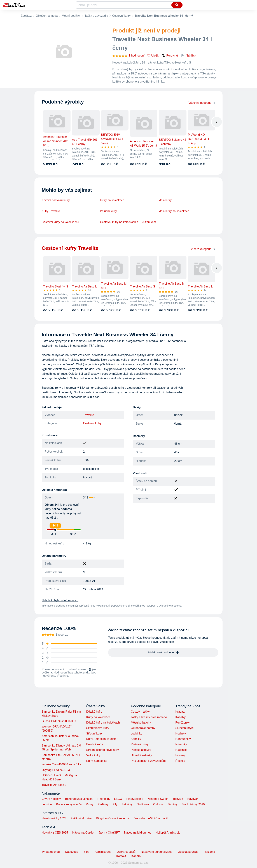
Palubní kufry (108, 211)
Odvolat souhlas (188, 852)
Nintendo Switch (158, 799)
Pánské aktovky (141, 750)
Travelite (89, 415)
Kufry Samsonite (97, 761)
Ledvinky (136, 734)
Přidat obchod (51, 852)
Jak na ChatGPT (109, 833)
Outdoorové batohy (143, 728)
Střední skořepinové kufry (102, 750)
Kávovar (193, 799)
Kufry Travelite (51, 211)
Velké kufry (93, 755)
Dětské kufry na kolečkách (103, 723)
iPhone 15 (103, 799)
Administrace (103, 852)
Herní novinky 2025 (54, 818)
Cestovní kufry (121, 16)
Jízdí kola (143, 804)
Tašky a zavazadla (96, 16)
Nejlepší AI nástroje (168, 833)
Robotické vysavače (69, 804)
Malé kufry (165, 200)
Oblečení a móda (47, 16)
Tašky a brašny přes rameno (149, 717)
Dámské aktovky (141, 755)
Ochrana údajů (126, 852)
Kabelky (136, 739)
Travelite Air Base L (54, 785)
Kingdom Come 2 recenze (113, 818)
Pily (115, 804)
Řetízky (180, 761)
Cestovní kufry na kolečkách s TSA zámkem (128, 222)
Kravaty (180, 712)
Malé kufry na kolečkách (174, 211)
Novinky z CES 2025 (55, 833)
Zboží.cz (26, 16)
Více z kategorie (203, 249)
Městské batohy (141, 723)
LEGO (118, 799)
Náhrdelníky (183, 739)
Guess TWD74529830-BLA (59, 721)
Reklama (209, 852)
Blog (87, 852)
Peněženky (182, 723)
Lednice (47, 804)
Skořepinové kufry (98, 728)
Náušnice (181, 750)
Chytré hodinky (51, 799)
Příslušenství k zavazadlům (148, 761)
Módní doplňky (71, 16)
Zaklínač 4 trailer (81, 818)
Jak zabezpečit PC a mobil (151, 818)
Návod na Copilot (83, 833)
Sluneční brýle (184, 728)
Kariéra (136, 856)
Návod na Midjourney (138, 833)
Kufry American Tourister (102, 739)
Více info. (63, 676)
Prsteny (180, 755)
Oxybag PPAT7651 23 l (56, 770)
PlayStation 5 (135, 799)
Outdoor (158, 804)
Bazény (173, 804)
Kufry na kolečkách (112, 200)
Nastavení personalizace (157, 852)
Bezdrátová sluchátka (79, 799)
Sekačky (127, 804)
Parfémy (103, 804)
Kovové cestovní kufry (56, 200)
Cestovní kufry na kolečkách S (61, 222)
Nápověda (72, 852)
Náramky (181, 744)
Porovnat (170, 55)
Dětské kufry (94, 712)
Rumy (90, 804)
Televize (178, 799)
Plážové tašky (140, 744)
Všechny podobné (202, 103)
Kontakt (121, 856)
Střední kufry (94, 734)
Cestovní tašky (140, 712)
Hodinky (181, 734)
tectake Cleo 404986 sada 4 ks (61, 764)
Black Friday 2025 (193, 804)
